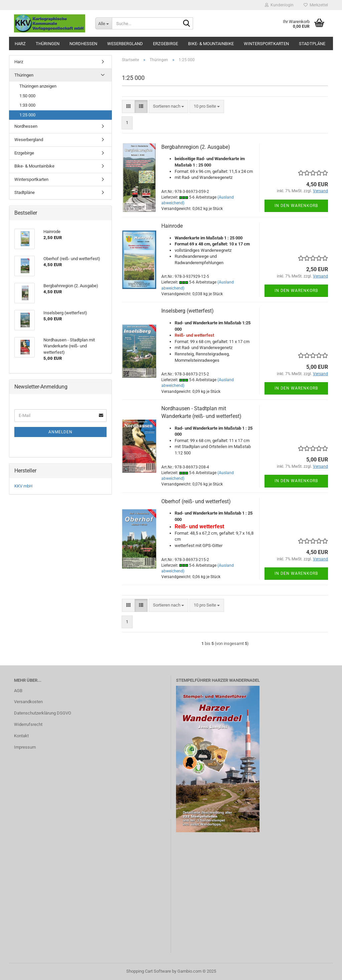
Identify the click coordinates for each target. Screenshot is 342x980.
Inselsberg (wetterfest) (188, 311)
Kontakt (21, 736)
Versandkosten (28, 702)
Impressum (25, 747)
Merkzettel (316, 5)
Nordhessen (83, 44)
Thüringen (48, 44)
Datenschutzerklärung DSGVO (43, 713)
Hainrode (172, 226)
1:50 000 (27, 96)
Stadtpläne (312, 44)
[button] (128, 106)
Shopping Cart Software (149, 971)
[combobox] (168, 106)
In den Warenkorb (296, 206)
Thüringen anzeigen (38, 86)
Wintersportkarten (266, 44)
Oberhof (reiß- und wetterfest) (196, 501)
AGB (18, 691)
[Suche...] (104, 23)
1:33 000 (27, 105)
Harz (20, 44)
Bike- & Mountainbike (211, 44)
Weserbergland (125, 44)
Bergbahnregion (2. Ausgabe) (196, 147)
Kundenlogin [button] (279, 5)
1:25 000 (27, 115)
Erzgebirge (165, 44)
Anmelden (60, 432)
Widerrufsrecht (28, 724)
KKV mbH (23, 486)
